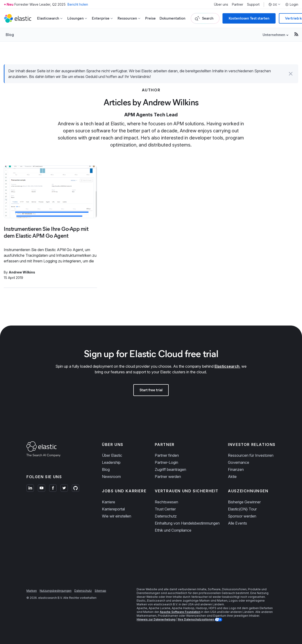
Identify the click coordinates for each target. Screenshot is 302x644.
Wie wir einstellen (117, 516)
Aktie (232, 477)
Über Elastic (112, 455)
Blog (10, 35)
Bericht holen (78, 4)
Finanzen (236, 469)
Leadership (111, 462)
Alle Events (237, 523)
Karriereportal (113, 509)
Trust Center (165, 509)
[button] (291, 74)
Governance (239, 462)
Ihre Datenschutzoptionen (196, 619)
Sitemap (100, 591)
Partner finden (167, 455)
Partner (238, 4)
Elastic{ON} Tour (242, 509)
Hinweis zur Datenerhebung (156, 619)
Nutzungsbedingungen (56, 591)
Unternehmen (274, 35)
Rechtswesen (166, 502)
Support (253, 4)
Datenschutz (166, 516)
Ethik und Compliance (173, 530)
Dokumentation (172, 18)
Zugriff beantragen (170, 469)
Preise (150, 18)
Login (292, 4)
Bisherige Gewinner (244, 502)
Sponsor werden (242, 516)
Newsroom (111, 477)
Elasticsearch (227, 366)
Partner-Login (166, 462)
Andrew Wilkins (22, 272)
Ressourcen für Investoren (251, 455)
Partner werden (168, 477)
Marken (32, 591)
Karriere (109, 502)
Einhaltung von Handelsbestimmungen (187, 523)
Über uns (221, 4)
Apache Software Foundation (180, 612)
